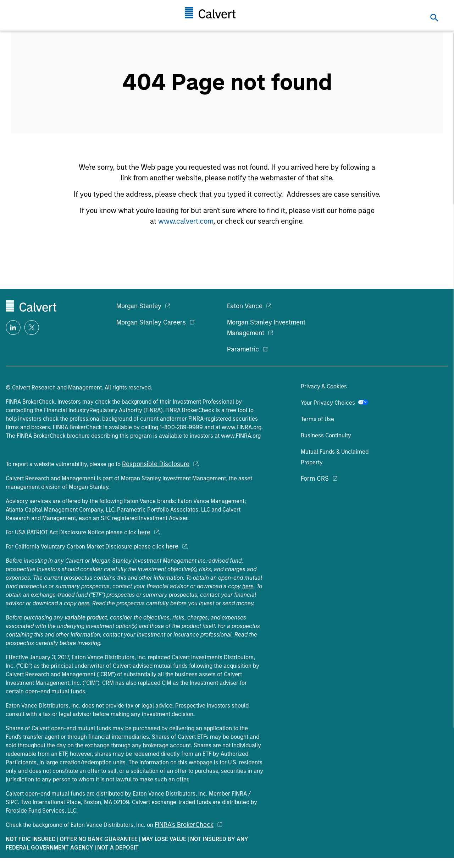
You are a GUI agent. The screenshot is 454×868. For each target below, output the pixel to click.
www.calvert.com (186, 221)
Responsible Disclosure (156, 464)
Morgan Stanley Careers (151, 322)
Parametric (243, 349)
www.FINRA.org (242, 427)
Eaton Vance (245, 306)
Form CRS (315, 479)
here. (84, 603)
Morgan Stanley (139, 306)
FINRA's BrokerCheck (184, 825)
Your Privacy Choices (334, 403)
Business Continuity (326, 435)
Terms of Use (317, 419)
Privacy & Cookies (324, 386)
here (144, 532)
